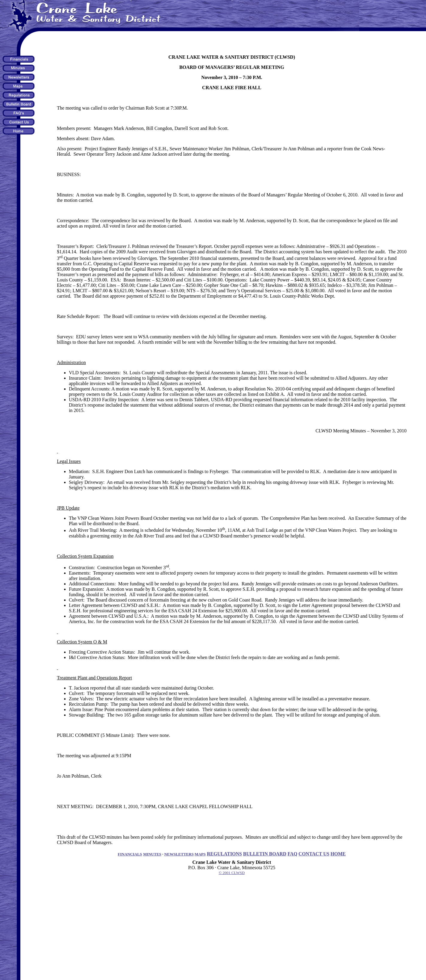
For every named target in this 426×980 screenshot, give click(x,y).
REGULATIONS (224, 854)
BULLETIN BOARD (265, 854)
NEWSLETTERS (179, 854)
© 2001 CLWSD (232, 873)
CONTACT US (314, 854)
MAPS (200, 854)
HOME (338, 854)
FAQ (293, 854)
